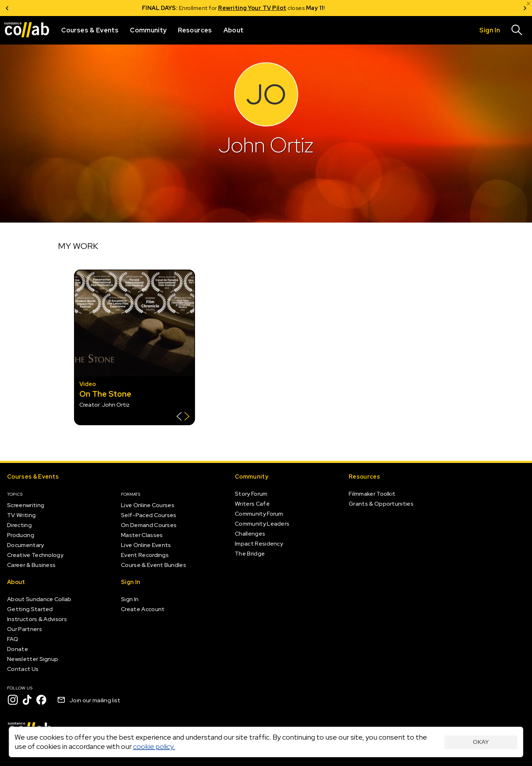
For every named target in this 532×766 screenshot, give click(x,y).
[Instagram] (13, 700)
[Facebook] (41, 700)
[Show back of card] (183, 417)
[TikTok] (27, 700)
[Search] (517, 30)
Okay (481, 742)
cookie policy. (154, 746)
